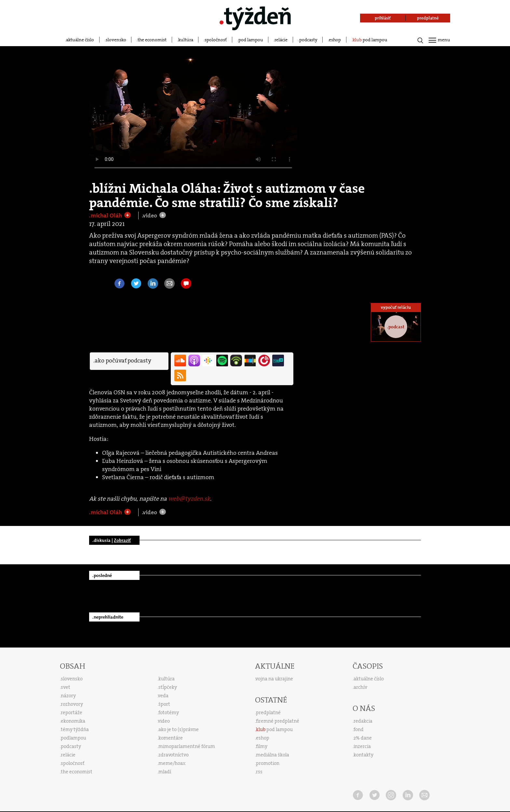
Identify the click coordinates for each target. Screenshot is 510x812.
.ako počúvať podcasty (122, 360)
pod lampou (251, 40)
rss (259, 772)
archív (360, 687)
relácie (281, 40)
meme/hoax (172, 763)
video (164, 721)
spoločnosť (216, 40)
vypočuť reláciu (396, 307)
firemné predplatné (278, 721)
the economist (152, 40)
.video (150, 216)
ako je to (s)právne (179, 729)
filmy (262, 746)
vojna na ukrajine (274, 679)
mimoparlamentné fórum (187, 746)
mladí (165, 772)
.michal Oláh (106, 216)
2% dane (363, 738)
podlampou (74, 738)
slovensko (116, 40)
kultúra (186, 40)
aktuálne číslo (80, 40)
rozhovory (72, 704)
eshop (335, 40)
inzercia (362, 746)
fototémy (169, 713)
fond (359, 729)
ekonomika (73, 721)
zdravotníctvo (174, 755)
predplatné (268, 713)
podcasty (308, 40)
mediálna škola (273, 755)
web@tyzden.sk (189, 499)
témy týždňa (75, 729)
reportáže (72, 713)
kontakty (363, 755)
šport (164, 704)
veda (163, 696)
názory (68, 696)
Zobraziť (122, 540)
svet (66, 687)
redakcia (363, 721)
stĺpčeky (168, 687)
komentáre (171, 738)
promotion (268, 763)
